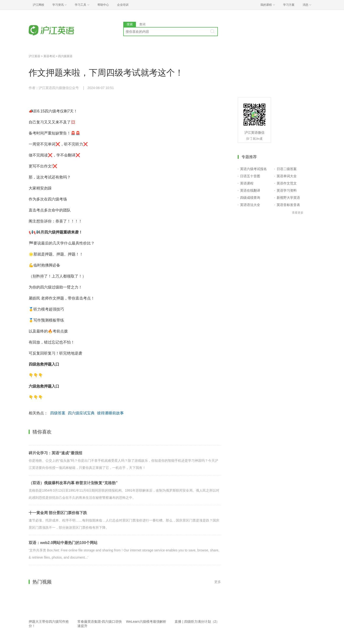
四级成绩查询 (250, 198)
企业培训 (123, 5)
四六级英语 (65, 56)
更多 (218, 582)
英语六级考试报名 (253, 169)
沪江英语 (34, 56)
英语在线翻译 (250, 190)
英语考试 (49, 56)
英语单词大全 (287, 176)
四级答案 (58, 413)
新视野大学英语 (288, 198)
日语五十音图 (250, 176)
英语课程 (247, 183)
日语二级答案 (287, 169)
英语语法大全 (250, 205)
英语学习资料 (287, 190)
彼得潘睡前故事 (110, 413)
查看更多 (298, 213)
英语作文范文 (287, 183)
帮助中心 (103, 5)
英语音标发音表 (288, 205)
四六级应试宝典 (81, 413)
